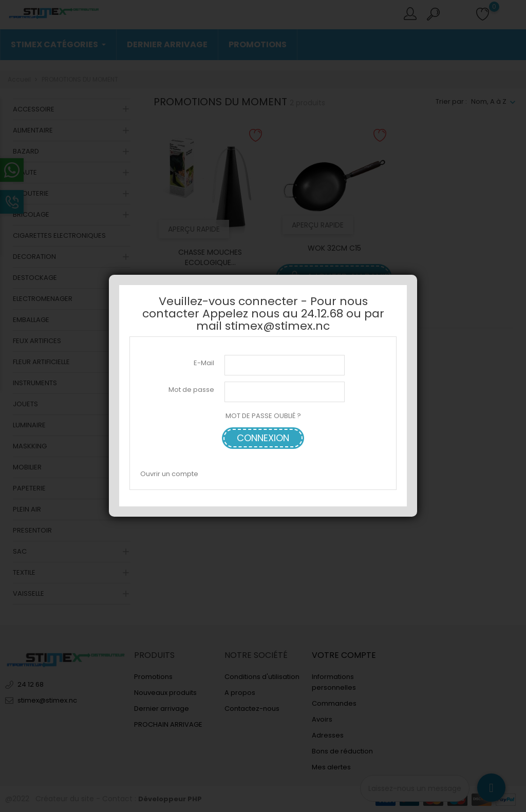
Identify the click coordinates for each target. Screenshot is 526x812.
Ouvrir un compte (169, 474)
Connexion (263, 438)
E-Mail (204, 363)
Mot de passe (191, 390)
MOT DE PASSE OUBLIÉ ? (263, 416)
